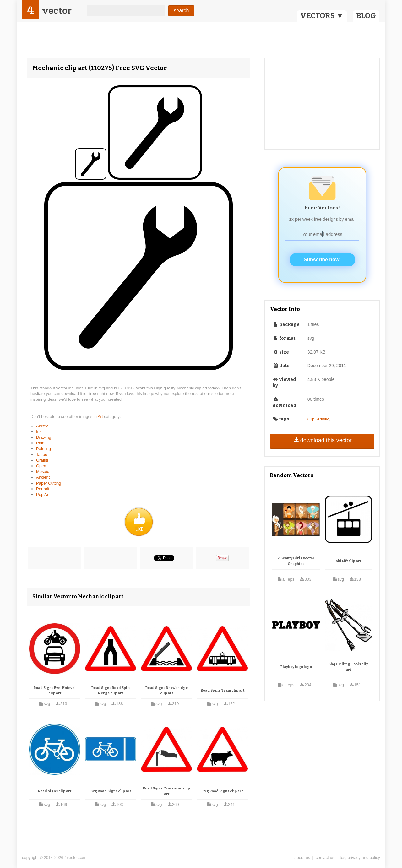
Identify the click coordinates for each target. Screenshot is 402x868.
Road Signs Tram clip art (223, 690)
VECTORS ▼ (322, 16)
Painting (43, 449)
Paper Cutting (49, 483)
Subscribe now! (322, 260)
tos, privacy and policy (360, 857)
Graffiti (42, 460)
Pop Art (43, 494)
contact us (325, 857)
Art (101, 417)
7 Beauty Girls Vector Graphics (296, 561)
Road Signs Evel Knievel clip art (55, 691)
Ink (39, 432)
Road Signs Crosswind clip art (166, 791)
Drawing (44, 437)
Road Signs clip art (55, 791)
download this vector (322, 440)
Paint (41, 443)
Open (41, 466)
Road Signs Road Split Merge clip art (111, 691)
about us (302, 857)
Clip (311, 419)
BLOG (366, 16)
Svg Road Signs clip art (111, 791)
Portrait (43, 489)
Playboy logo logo (296, 667)
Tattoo (42, 455)
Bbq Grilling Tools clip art (348, 667)
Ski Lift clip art (348, 561)
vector (57, 11)
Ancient (43, 477)
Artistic (42, 426)
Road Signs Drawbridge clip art (167, 691)
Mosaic (43, 472)
